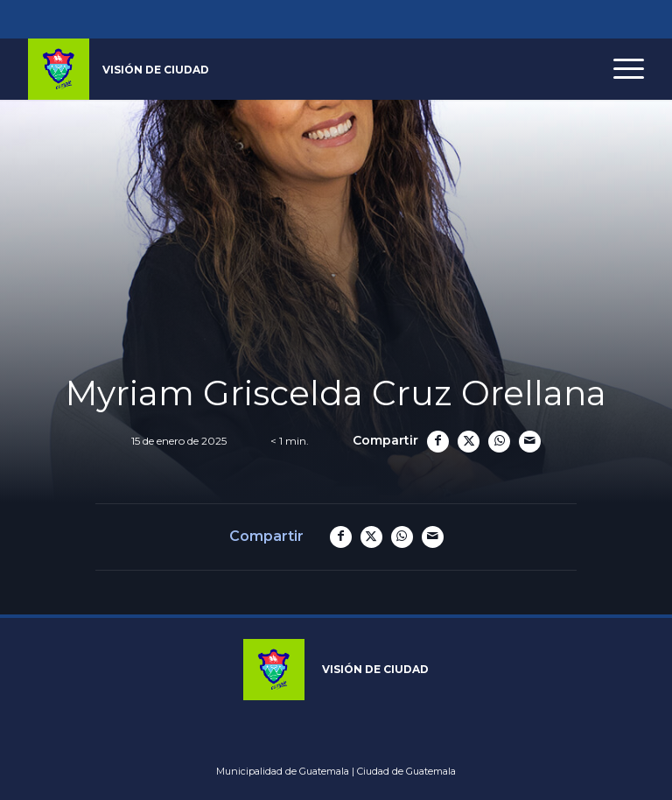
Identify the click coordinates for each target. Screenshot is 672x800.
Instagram (266, 19)
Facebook (238, 19)
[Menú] (620, 69)
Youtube (322, 19)
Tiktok (350, 19)
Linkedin (378, 19)
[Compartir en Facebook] (438, 442)
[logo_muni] (119, 69)
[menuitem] (620, 69)
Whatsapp (434, 19)
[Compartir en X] (469, 442)
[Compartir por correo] (530, 442)
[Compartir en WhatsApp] (499, 442)
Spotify (406, 19)
